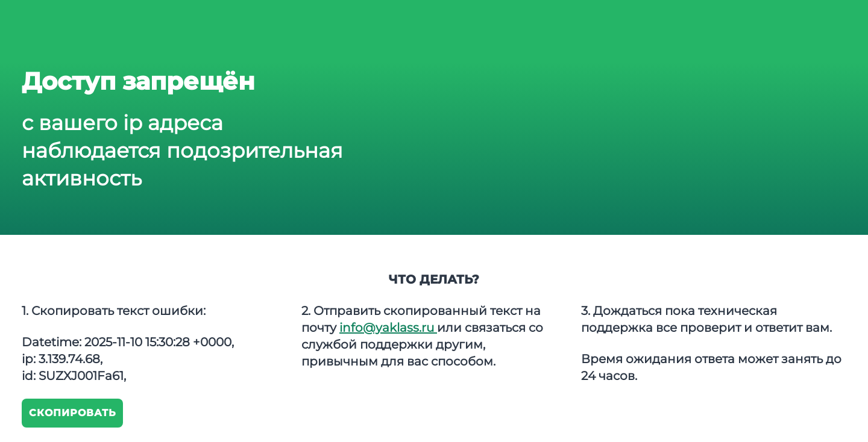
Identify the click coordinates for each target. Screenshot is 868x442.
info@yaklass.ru (388, 328)
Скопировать (73, 413)
